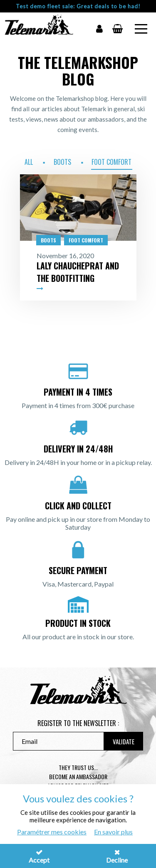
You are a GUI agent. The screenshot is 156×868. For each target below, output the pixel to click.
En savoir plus (113, 832)
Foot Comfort (111, 162)
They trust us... (78, 767)
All (29, 162)
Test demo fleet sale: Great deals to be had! (78, 6)
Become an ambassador (78, 776)
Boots (62, 162)
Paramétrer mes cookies (52, 832)
